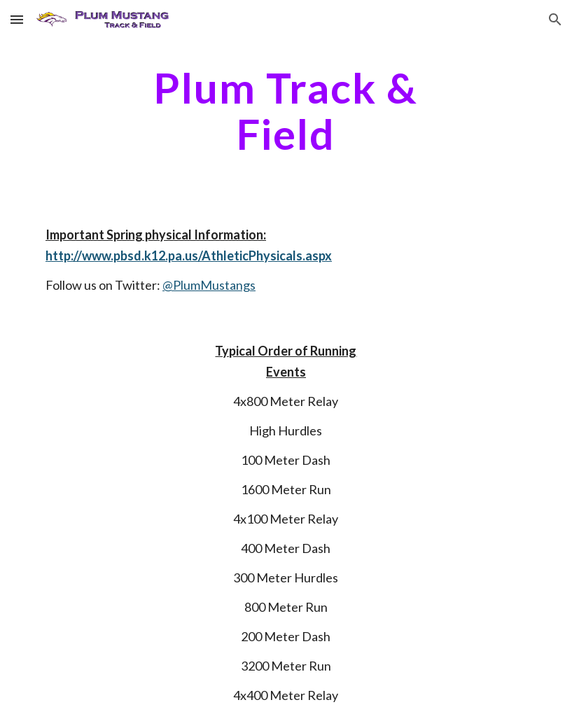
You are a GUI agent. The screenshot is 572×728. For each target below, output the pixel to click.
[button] (17, 19)
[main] (286, 111)
